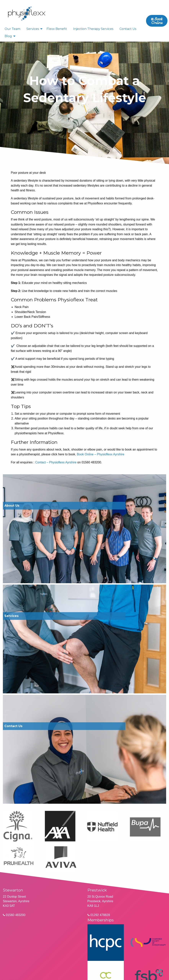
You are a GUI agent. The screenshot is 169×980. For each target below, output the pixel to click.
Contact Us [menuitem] (128, 29)
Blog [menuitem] (8, 36)
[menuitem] (27, 13)
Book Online (157, 21)
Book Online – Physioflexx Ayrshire (101, 454)
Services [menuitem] (33, 29)
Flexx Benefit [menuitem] (57, 29)
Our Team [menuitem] (12, 29)
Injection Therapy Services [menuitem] (93, 29)
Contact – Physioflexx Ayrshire (56, 462)
